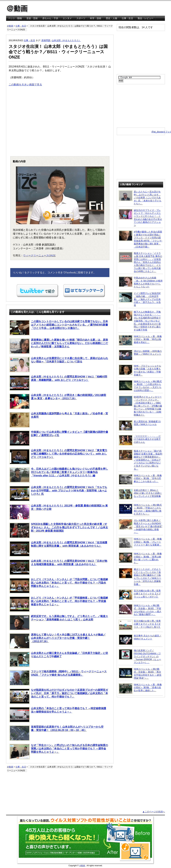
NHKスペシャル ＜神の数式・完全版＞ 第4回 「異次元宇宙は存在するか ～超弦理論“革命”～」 (140, 673)
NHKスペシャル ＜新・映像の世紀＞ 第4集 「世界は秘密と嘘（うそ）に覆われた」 (140, 558)
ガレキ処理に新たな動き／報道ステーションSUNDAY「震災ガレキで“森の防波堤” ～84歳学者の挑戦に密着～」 (140, 526)
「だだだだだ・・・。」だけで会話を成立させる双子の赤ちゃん (140, 440)
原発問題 (46, 40)
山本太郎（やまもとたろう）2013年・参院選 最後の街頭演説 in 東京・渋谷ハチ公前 (59, 512)
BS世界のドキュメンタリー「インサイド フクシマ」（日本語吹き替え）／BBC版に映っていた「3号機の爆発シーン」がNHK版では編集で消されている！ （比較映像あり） (140, 406)
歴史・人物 (111, 18)
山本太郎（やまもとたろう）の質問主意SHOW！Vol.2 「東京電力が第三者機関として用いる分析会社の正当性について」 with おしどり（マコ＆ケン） (58, 457)
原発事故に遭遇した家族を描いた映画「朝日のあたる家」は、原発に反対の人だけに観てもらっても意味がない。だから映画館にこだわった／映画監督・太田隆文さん (59, 346)
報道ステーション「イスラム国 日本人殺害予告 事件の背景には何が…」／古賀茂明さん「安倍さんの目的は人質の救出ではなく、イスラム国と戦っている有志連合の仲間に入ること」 (140, 262)
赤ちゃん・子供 (50, 18)
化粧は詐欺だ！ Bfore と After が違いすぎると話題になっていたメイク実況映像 (140, 494)
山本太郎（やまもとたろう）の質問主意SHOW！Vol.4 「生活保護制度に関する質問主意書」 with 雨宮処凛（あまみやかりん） (58, 549)
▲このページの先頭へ (154, 812)
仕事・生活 (127, 18)
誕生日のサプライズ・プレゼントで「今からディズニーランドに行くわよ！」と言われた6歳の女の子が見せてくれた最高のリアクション (140, 218)
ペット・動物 (15, 18)
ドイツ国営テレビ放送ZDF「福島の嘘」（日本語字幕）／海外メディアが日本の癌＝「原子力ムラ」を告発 (140, 299)
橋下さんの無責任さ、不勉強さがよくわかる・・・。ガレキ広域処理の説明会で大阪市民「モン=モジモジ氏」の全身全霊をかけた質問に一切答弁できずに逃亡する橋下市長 (140, 321)
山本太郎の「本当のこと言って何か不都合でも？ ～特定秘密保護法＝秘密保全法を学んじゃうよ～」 (58, 715)
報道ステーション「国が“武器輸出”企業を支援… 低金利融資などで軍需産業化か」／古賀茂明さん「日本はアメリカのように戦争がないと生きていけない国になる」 (140, 460)
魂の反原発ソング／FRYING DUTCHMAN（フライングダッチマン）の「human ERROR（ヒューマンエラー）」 (140, 656)
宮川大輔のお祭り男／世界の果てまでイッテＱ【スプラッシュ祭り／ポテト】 (140, 595)
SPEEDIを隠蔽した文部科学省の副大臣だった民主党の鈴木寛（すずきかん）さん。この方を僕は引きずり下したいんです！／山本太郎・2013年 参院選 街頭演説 (59, 530)
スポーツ (81, 18)
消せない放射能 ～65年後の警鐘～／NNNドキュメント (140, 355)
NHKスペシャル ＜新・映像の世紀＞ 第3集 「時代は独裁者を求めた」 (140, 340)
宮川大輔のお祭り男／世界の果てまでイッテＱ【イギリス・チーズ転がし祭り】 (140, 625)
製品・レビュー (145, 18)
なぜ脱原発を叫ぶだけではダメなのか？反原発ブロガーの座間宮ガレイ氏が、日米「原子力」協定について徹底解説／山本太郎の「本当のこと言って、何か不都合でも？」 (59, 696)
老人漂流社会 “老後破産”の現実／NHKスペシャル (140, 425)
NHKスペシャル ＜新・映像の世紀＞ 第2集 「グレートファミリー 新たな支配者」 (140, 543)
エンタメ (67, 18)
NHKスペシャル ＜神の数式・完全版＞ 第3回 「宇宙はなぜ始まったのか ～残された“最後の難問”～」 (140, 610)
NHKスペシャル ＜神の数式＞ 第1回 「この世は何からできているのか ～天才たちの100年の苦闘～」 (140, 386)
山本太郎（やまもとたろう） (66, 40)
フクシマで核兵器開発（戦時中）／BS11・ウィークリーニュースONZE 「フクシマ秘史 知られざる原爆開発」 (58, 678)
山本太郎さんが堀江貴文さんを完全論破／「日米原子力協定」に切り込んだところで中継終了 (59, 659)
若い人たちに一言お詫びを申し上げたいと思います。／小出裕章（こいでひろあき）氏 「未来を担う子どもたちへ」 (140, 198)
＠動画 (10, 26)
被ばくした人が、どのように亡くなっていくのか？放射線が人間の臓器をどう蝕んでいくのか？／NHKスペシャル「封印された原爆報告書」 (140, 577)
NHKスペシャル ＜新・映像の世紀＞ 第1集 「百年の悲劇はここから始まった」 (140, 479)
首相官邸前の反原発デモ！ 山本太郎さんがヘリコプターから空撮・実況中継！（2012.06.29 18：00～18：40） (56, 733)
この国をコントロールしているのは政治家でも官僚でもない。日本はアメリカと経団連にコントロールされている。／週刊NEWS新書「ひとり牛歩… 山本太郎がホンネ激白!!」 (59, 328)
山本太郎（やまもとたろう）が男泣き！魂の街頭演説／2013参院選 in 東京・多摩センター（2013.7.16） (58, 401)
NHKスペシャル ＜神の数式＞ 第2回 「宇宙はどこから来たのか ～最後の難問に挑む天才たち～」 (140, 509)
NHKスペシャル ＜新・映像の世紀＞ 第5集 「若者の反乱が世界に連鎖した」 (140, 689)
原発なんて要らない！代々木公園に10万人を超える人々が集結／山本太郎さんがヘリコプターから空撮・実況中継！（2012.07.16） (58, 641)
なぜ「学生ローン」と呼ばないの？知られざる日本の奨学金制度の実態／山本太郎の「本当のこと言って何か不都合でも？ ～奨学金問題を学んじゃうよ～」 (59, 752)
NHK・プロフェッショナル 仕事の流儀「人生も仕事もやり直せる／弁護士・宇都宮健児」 (140, 370)
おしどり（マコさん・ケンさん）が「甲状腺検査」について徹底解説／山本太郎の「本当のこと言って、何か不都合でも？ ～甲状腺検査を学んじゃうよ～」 (59, 604)
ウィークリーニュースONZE (39, 255)
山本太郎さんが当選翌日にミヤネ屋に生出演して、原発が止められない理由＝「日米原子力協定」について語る (59, 365)
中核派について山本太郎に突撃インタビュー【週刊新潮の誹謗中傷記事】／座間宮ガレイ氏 (59, 438)
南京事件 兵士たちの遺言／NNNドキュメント (140, 640)
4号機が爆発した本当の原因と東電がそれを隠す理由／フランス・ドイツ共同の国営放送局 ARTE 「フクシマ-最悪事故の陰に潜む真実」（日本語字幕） (140, 239)
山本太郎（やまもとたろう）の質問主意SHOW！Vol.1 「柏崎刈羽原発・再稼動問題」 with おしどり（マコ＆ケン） (58, 383)
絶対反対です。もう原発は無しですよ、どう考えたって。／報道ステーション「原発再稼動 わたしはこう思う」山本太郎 (59, 623)
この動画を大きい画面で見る (25, 85)
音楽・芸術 (32, 18)
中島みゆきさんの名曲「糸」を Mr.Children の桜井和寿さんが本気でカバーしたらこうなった (141, 282)
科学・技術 (96, 18)
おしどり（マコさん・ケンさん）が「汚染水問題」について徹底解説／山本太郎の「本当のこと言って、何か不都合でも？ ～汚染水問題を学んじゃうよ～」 (59, 586)
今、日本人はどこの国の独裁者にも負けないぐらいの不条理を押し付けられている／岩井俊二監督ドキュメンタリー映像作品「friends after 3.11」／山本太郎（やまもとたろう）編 (59, 475)
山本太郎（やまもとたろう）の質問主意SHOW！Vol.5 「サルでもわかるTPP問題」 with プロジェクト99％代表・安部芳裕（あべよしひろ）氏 (58, 494)
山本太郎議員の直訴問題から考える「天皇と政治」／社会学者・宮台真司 (59, 420)
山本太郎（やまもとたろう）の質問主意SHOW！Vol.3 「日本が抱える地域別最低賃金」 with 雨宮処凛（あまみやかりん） (58, 567)
